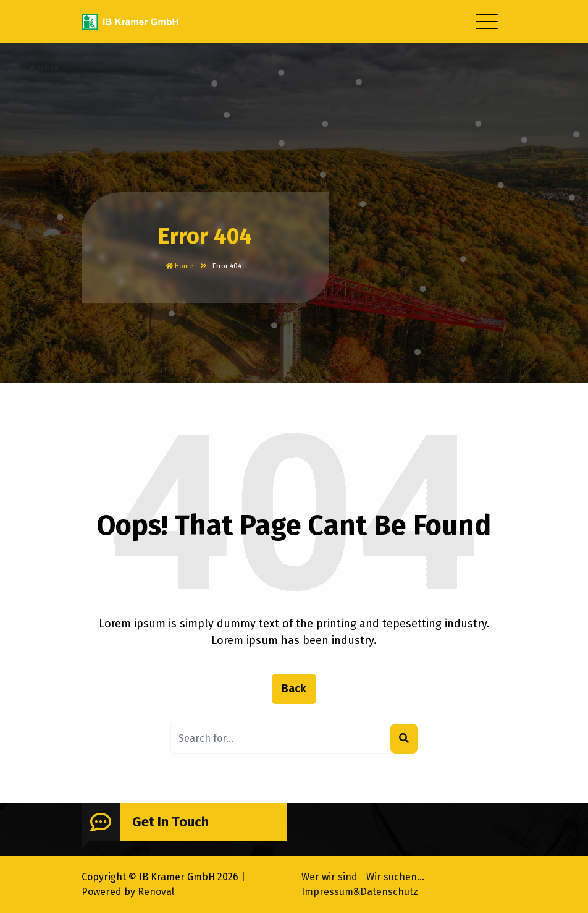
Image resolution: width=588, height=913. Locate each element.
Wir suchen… (395, 875)
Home (179, 266)
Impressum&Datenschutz (360, 890)
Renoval (156, 890)
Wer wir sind (330, 875)
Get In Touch (170, 823)
